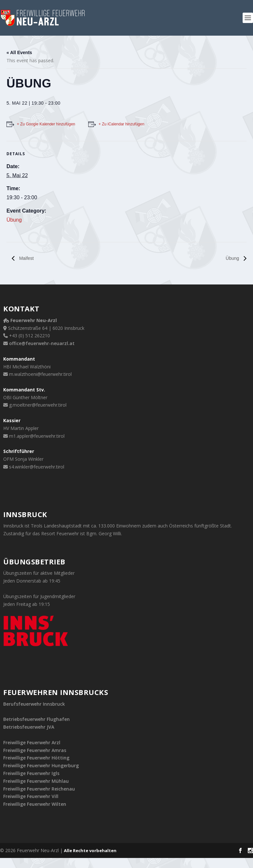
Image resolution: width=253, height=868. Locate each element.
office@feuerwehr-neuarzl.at (42, 343)
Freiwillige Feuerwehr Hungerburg (41, 765)
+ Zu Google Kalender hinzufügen (46, 124)
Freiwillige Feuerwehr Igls (31, 773)
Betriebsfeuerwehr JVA (29, 727)
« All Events (19, 52)
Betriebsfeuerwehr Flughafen (36, 719)
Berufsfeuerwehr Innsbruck (34, 704)
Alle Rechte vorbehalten (90, 851)
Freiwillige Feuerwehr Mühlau (36, 781)
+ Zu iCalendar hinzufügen (121, 124)
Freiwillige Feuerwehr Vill (31, 796)
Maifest (26, 258)
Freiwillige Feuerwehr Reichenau (39, 789)
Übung (14, 220)
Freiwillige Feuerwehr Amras (35, 750)
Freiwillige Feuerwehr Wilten (35, 804)
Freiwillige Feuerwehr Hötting (36, 758)
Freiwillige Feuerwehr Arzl (32, 742)
